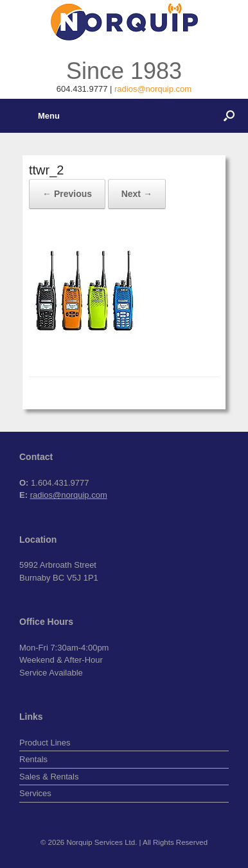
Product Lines (45, 743)
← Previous (67, 194)
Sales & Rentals (49, 777)
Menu (41, 116)
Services (35, 793)
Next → (137, 194)
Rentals (33, 759)
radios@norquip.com (153, 89)
